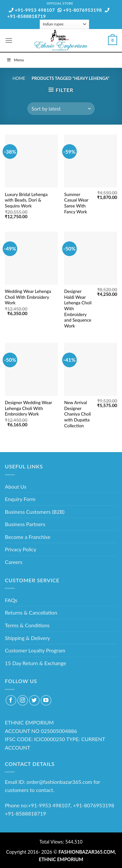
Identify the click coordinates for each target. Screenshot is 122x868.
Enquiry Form (20, 499)
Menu (15, 60)
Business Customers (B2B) (35, 512)
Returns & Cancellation (31, 612)
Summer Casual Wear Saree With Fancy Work (76, 203)
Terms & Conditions (27, 625)
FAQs (11, 600)
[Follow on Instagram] (23, 700)
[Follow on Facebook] (11, 700)
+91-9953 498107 (32, 10)
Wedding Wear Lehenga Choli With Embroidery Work (28, 297)
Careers (14, 562)
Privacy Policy (21, 549)
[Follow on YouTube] (46, 700)
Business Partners (25, 524)
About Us (16, 487)
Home (19, 78)
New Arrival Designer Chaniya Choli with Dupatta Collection (77, 414)
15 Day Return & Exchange (35, 663)
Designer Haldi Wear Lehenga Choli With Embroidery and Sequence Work (78, 309)
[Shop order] (61, 109)
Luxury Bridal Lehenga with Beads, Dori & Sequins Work (26, 200)
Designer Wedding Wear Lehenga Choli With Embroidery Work (28, 408)
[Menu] (9, 40)
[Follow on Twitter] (34, 700)
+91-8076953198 (80, 10)
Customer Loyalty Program (35, 650)
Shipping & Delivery (27, 638)
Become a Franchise (28, 537)
